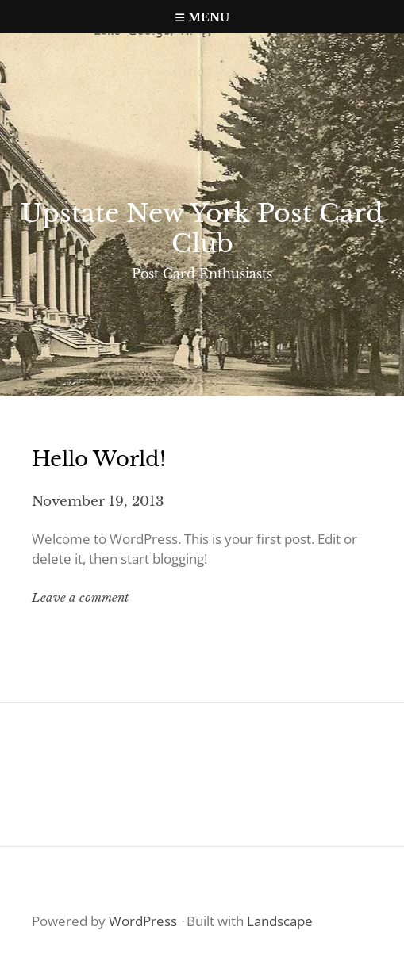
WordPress (143, 921)
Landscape (280, 921)
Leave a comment (80, 597)
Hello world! (99, 459)
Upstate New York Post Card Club (202, 228)
